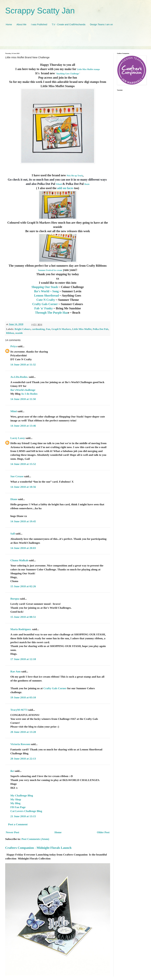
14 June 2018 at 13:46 (23, 426)
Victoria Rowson (20, 744)
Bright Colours (23, 329)
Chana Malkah (19, 560)
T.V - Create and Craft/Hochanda (69, 24)
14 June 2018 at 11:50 (23, 399)
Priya (14, 346)
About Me (21, 24)
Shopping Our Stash (45, 287)
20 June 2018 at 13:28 (23, 732)
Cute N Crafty (46, 300)
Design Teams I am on (101, 24)
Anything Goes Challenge (68, 74)
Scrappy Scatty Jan (40, 11)
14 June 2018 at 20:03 (23, 548)
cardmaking (38, 329)
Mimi (14, 411)
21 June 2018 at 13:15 (23, 816)
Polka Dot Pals (101, 329)
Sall (13, 534)
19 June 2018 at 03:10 (23, 697)
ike (12, 771)
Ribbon (10, 333)
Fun (48, 329)
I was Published (39, 24)
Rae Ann (16, 671)
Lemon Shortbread (46, 296)
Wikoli (59, 184)
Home (9, 24)
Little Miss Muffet (82, 329)
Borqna (15, 599)
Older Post (103, 832)
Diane (14, 499)
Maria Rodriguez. (21, 629)
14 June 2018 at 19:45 (23, 521)
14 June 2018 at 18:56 (23, 487)
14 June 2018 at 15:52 (23, 464)
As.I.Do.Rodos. (19, 377)
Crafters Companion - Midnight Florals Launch (38, 848)
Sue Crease (17, 476)
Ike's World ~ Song (46, 291)
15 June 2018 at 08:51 (23, 617)
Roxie (87, 184)
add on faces (66, 188)
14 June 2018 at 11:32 (23, 365)
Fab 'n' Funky (44, 308)
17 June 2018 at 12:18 (23, 659)
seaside (19, 333)
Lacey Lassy (18, 438)
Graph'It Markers (61, 329)
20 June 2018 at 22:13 (23, 759)
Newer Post (12, 832)
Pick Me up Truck (75, 176)
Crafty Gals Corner (45, 304)
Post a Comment (18, 824)
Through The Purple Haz (51, 313)
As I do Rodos (29, 394)
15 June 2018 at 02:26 (23, 586)
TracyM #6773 (19, 710)
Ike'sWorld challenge (23, 390)
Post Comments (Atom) (35, 839)
